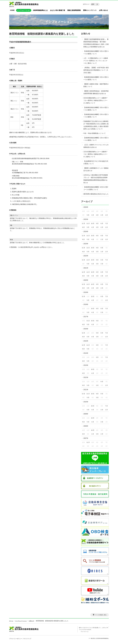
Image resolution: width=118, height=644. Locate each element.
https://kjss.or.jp (85, 632)
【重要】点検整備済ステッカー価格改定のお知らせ (96, 169)
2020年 (86, 280)
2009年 (86, 414)
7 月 (106, 223)
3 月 (97, 215)
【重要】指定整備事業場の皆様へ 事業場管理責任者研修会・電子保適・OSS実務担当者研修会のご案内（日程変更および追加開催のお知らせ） (96, 43)
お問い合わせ (103, 10)
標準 (93, 4)
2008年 (86, 426)
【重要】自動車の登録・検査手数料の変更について (96, 85)
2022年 (86, 256)
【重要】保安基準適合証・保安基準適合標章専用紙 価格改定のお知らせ (96, 92)
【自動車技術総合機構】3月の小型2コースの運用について (96, 109)
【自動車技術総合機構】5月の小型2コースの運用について (96, 52)
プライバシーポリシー (16, 639)
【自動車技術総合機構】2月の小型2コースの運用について (96, 116)
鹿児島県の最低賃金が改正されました (96, 194)
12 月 (83, 223)
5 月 (88, 215)
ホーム (11, 621)
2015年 (86, 341)
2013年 (86, 365)
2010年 (86, 402)
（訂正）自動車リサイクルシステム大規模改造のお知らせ (96, 146)
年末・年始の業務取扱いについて (94, 133)
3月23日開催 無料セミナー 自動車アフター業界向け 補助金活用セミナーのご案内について (95, 100)
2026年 (86, 207)
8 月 (102, 223)
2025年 (86, 219)
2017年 (86, 317)
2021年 (86, 268)
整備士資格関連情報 (74, 10)
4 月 (93, 215)
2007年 (86, 438)
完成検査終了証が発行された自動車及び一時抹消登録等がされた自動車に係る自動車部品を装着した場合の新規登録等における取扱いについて (96, 125)
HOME (12, 10)
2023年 (86, 244)
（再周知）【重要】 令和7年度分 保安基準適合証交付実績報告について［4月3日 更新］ (96, 70)
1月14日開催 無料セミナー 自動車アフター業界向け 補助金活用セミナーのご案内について (95, 154)
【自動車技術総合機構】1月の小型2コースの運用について (96, 139)
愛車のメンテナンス (90, 10)
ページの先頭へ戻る (101, 615)
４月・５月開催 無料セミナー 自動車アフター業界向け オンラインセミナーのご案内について (96, 61)
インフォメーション (24, 10)
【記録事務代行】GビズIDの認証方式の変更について (96, 162)
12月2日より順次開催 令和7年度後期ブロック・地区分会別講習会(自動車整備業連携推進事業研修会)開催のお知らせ (96, 179)
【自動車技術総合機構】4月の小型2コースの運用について (96, 78)
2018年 (86, 304)
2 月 (102, 215)
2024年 (86, 232)
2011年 (86, 390)
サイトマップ (27, 639)
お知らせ (86, 34)
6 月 (83, 227)
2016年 (86, 329)
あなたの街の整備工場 (58, 10)
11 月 (88, 223)
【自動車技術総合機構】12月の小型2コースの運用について (96, 188)
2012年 (86, 377)
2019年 (86, 292)
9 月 (97, 223)
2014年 (86, 353)
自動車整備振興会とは (40, 10)
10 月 (93, 223)
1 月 (106, 215)
